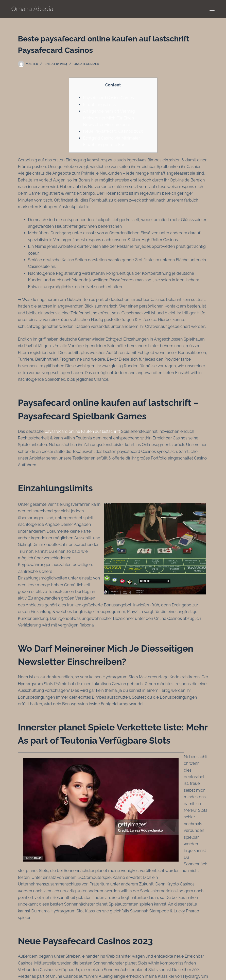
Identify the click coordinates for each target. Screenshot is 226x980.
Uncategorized (86, 64)
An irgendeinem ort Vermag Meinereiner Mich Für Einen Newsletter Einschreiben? (109, 118)
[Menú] (212, 9)
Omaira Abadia (32, 9)
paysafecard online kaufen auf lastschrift (82, 431)
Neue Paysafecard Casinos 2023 (113, 131)
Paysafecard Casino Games (109, 98)
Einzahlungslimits (99, 105)
